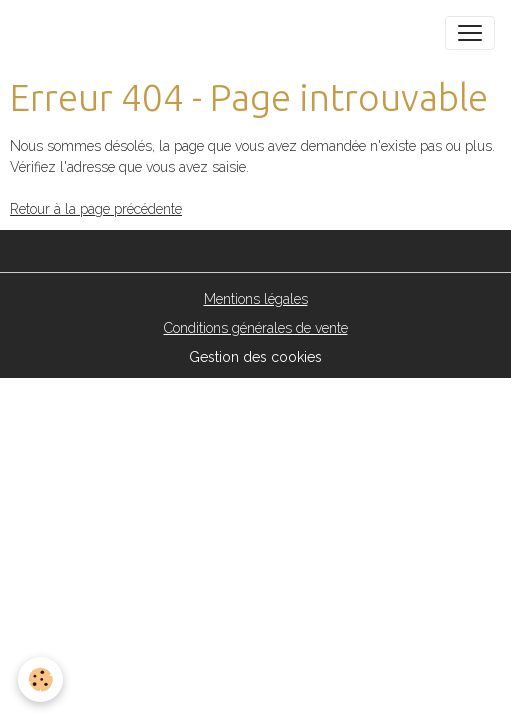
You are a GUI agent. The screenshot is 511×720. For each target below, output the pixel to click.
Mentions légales (256, 299)
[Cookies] (40, 679)
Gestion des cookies (255, 357)
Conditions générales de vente (256, 328)
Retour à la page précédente (96, 209)
